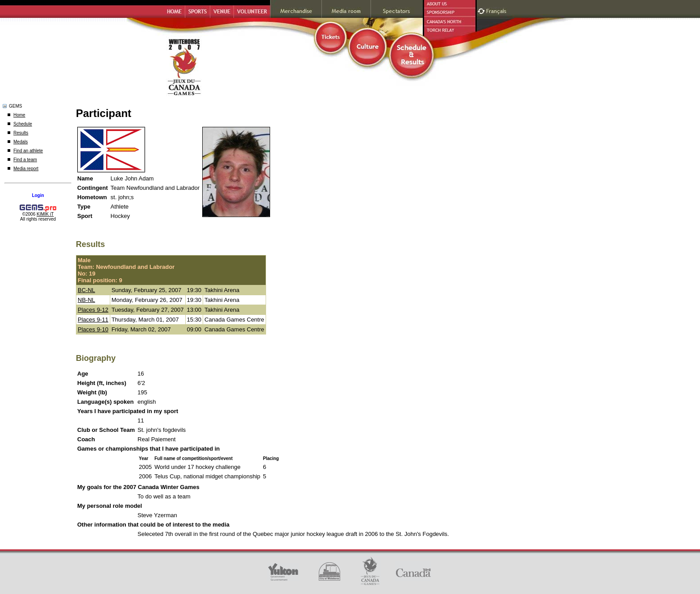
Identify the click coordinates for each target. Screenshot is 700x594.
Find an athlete (28, 151)
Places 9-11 (93, 320)
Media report (26, 169)
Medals (21, 142)
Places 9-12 (93, 310)
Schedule (23, 124)
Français (497, 10)
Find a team (25, 160)
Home (19, 115)
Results (21, 133)
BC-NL (86, 290)
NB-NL (86, 300)
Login (38, 195)
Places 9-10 (93, 329)
